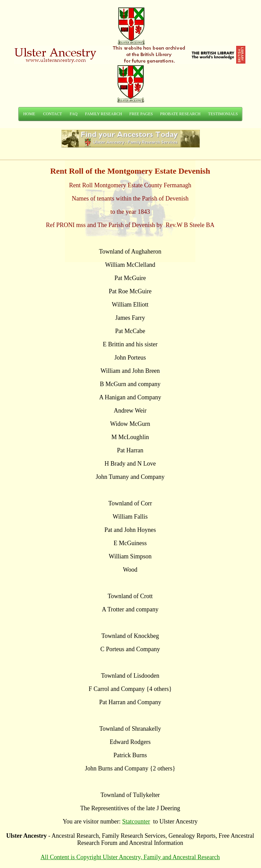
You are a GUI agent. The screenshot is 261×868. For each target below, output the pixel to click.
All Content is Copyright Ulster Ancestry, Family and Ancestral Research (130, 857)
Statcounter (136, 821)
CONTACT (53, 114)
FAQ (74, 114)
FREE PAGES (141, 114)
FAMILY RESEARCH (103, 114)
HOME (29, 114)
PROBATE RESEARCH (180, 114)
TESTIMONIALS (223, 114)
